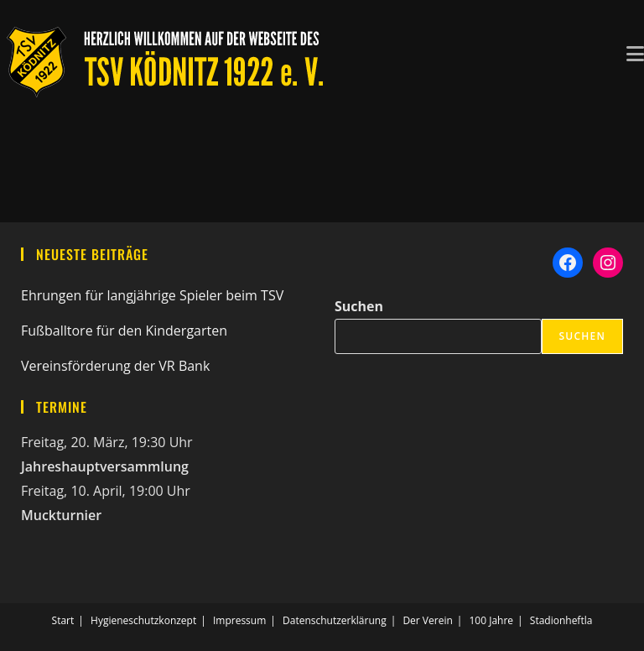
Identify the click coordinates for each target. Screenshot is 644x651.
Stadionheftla (561, 620)
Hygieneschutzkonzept (143, 620)
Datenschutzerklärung (335, 620)
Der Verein (427, 620)
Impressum (239, 620)
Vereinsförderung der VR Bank (115, 366)
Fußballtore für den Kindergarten (124, 331)
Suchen (359, 306)
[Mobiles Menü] (635, 52)
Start (63, 620)
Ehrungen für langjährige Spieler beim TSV (152, 295)
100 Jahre (491, 620)
